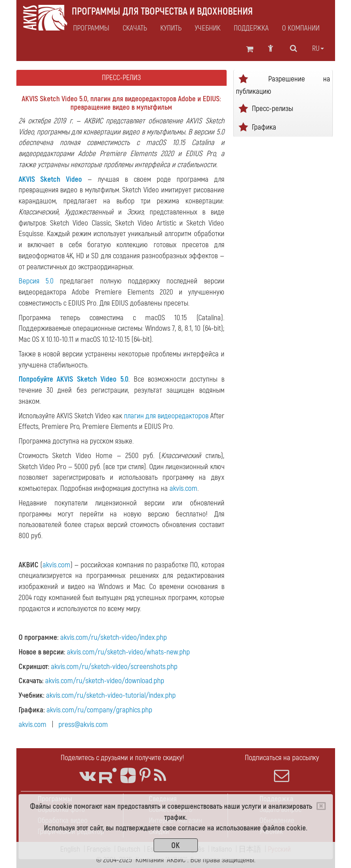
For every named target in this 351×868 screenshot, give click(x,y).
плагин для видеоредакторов (166, 416)
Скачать (135, 28)
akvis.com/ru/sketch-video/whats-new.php (128, 652)
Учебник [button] (208, 28)
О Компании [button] (301, 28)
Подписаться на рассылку (282, 768)
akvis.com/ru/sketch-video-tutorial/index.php (111, 695)
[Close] (321, 806)
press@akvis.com (83, 725)
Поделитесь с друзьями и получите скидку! (122, 758)
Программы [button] (91, 28)
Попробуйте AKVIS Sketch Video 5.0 (74, 379)
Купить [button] (171, 28)
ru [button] (318, 49)
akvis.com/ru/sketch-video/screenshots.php (114, 667)
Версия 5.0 (36, 281)
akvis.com (183, 488)
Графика (264, 127)
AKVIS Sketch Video (50, 179)
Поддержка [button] (251, 28)
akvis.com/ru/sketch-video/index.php (114, 637)
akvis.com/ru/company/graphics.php (99, 710)
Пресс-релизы (272, 108)
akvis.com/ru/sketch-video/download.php (105, 681)
